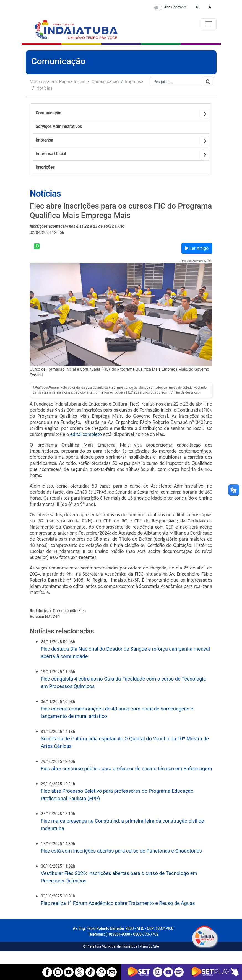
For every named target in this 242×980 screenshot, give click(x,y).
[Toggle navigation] (209, 24)
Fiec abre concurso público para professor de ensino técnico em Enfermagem (127, 769)
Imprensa (134, 82)
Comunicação (105, 82)
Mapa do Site (149, 946)
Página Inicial (72, 82)
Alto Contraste (176, 7)
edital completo (86, 434)
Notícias (44, 88)
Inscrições (45, 167)
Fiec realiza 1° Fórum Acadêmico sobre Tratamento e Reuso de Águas (118, 903)
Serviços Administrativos (59, 126)
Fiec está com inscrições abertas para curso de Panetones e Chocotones (121, 851)
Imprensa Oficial (51, 154)
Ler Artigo (197, 248)
